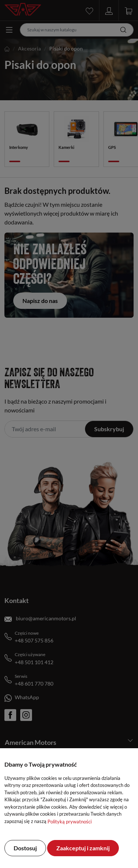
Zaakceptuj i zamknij (83, 848)
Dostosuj (25, 848)
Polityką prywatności (70, 822)
